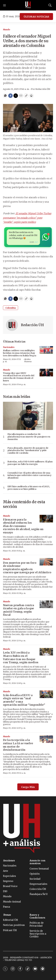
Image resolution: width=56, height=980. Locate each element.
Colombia (11, 308)
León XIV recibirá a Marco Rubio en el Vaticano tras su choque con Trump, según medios (21, 657)
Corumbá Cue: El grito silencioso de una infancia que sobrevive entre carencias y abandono (29, 475)
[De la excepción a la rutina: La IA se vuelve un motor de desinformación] (46, 739)
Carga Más (28, 787)
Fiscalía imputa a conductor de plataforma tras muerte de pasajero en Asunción (29, 437)
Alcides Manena (28, 360)
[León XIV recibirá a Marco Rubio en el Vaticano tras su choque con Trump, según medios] (46, 652)
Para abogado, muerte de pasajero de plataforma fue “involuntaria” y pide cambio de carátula (28, 450)
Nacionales (9, 347)
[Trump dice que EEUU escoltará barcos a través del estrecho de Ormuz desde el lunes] (46, 373)
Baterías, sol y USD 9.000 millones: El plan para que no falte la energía (30, 463)
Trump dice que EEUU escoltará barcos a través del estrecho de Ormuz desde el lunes (19, 377)
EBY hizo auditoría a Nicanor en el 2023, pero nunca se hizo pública (29, 488)
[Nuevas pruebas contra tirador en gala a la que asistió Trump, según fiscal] (46, 604)
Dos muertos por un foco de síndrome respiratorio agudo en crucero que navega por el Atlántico (27, 568)
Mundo (7, 30)
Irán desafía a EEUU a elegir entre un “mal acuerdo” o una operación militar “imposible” (24, 700)
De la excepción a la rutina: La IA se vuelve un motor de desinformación (18, 745)
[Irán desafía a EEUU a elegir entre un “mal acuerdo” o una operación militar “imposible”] (46, 694)
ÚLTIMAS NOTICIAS (36, 17)
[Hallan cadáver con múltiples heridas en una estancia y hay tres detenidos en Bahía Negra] (46, 350)
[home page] (28, 5)
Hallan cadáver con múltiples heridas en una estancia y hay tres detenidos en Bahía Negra (20, 353)
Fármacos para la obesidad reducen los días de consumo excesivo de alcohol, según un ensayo (23, 526)
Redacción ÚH (32, 325)
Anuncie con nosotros (37, 862)
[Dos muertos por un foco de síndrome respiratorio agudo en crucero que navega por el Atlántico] (46, 562)
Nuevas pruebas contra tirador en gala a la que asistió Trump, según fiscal (18, 610)
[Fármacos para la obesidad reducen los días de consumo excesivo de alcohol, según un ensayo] (46, 519)
